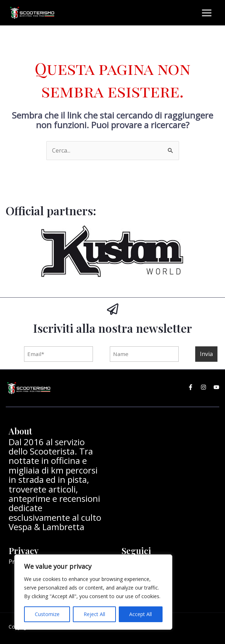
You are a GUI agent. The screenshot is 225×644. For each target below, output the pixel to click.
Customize (47, 614)
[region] (93, 592)
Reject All (94, 614)
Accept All (140, 614)
